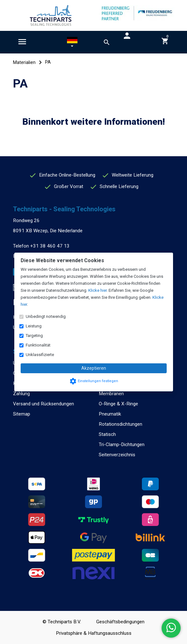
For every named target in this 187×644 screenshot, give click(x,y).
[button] (72, 43)
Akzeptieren (94, 368)
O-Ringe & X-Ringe (118, 404)
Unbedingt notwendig (46, 316)
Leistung (34, 326)
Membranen (111, 394)
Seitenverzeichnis (117, 455)
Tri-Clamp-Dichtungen (122, 444)
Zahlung (21, 394)
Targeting (34, 336)
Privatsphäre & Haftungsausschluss (94, 633)
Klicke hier (97, 290)
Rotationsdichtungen (120, 424)
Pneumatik (110, 414)
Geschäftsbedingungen (120, 622)
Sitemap (22, 414)
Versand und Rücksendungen (43, 404)
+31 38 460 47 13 (50, 246)
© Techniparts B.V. (62, 622)
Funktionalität (38, 345)
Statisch (107, 434)
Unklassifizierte (40, 355)
